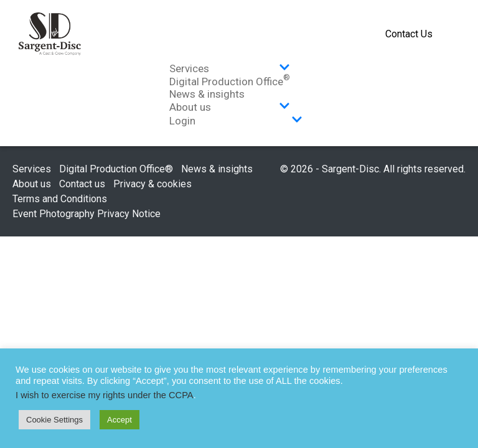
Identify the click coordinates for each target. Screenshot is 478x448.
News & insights (207, 94)
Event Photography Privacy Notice (87, 214)
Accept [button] (119, 420)
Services (230, 68)
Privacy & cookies (152, 184)
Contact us (82, 184)
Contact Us (409, 34)
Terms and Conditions (60, 199)
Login (236, 121)
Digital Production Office (230, 82)
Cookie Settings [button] (54, 420)
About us (230, 107)
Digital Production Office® (116, 169)
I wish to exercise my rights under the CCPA (105, 395)
